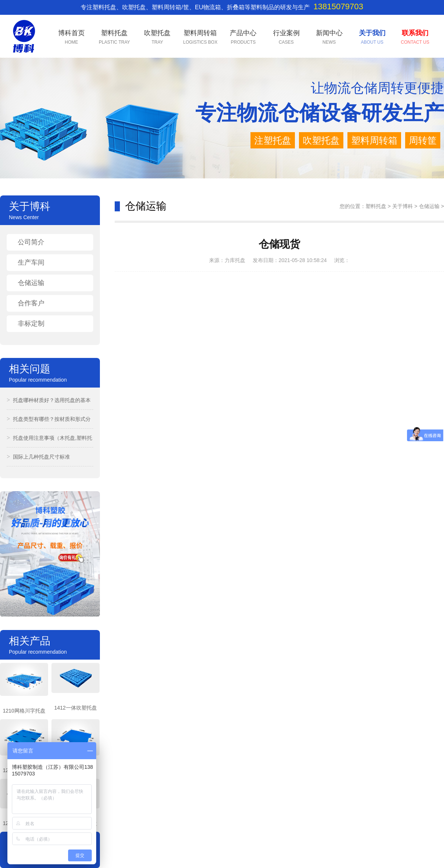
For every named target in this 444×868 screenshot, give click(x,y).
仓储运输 (31, 283)
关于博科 (403, 206)
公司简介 (31, 242)
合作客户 (31, 303)
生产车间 (31, 262)
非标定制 (31, 324)
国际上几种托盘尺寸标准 (38, 457)
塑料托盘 (376, 206)
